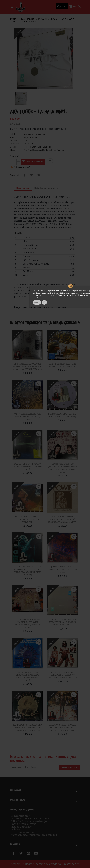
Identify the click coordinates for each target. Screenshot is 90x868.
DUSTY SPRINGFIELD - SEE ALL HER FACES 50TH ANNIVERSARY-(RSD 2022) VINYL (27, 624)
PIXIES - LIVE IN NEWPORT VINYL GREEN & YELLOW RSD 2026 (28, 467)
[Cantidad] (13, 162)
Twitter (23, 853)
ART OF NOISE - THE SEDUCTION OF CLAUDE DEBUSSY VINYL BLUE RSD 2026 (28, 676)
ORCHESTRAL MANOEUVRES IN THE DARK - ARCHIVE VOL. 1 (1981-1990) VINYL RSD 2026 (27, 367)
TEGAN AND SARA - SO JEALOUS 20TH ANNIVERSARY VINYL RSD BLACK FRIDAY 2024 (63, 468)
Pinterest (39, 175)
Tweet (31, 175)
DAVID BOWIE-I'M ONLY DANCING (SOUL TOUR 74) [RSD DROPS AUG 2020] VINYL (63, 519)
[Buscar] (62, 6)
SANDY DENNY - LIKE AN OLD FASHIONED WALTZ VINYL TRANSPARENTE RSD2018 (28, 728)
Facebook (17, 853)
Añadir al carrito (33, 162)
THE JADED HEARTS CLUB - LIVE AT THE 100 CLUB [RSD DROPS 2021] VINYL (63, 622)
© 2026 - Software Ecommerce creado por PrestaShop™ (45, 864)
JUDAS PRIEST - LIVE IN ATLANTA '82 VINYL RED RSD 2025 (63, 569)
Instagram (40, 853)
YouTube (31, 853)
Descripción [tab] (23, 188)
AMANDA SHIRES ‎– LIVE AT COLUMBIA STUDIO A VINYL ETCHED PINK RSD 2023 (63, 728)
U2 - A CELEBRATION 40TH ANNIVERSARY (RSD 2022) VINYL (27, 417)
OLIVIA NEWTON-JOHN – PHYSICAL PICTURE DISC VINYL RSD (28, 519)
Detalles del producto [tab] (46, 188)
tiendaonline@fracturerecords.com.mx (34, 835)
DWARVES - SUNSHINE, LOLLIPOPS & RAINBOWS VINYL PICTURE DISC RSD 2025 (63, 675)
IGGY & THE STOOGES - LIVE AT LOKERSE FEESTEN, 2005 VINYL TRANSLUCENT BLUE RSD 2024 (28, 571)
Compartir (24, 175)
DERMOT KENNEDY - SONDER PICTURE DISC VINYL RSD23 (63, 415)
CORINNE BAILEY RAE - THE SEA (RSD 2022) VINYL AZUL (63, 365)
